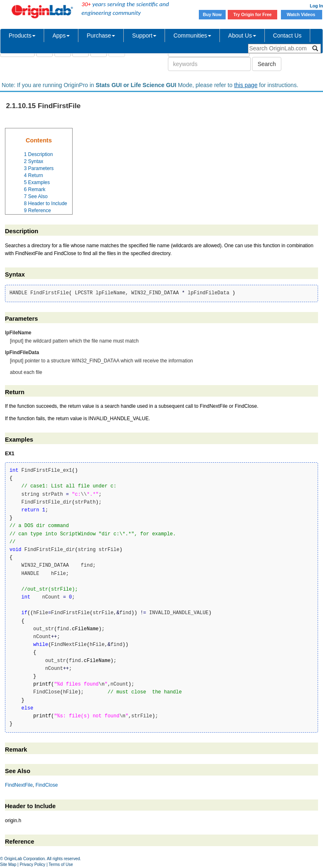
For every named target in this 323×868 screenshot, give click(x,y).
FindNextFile (19, 785)
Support (144, 35)
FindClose (47, 785)
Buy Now (212, 14)
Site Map (8, 864)
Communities (192, 35)
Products (22, 35)
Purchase (101, 35)
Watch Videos (302, 14)
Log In (316, 6)
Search (266, 64)
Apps (61, 35)
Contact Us (287, 35)
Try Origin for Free (253, 14)
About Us (242, 35)
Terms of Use (61, 864)
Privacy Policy (33, 864)
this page (246, 85)
